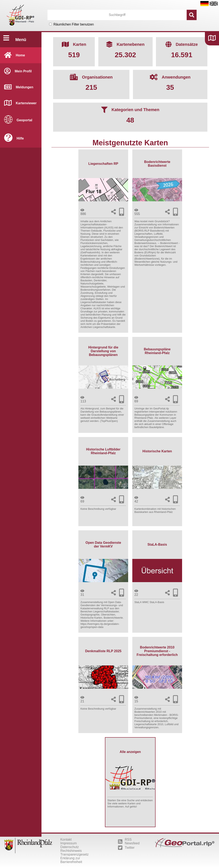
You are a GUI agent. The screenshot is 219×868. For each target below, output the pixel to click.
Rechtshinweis (71, 851)
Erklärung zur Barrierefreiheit (71, 860)
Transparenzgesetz (74, 854)
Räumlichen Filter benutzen (74, 24)
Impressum (69, 843)
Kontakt (66, 839)
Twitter (126, 848)
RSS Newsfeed (129, 841)
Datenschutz (70, 847)
